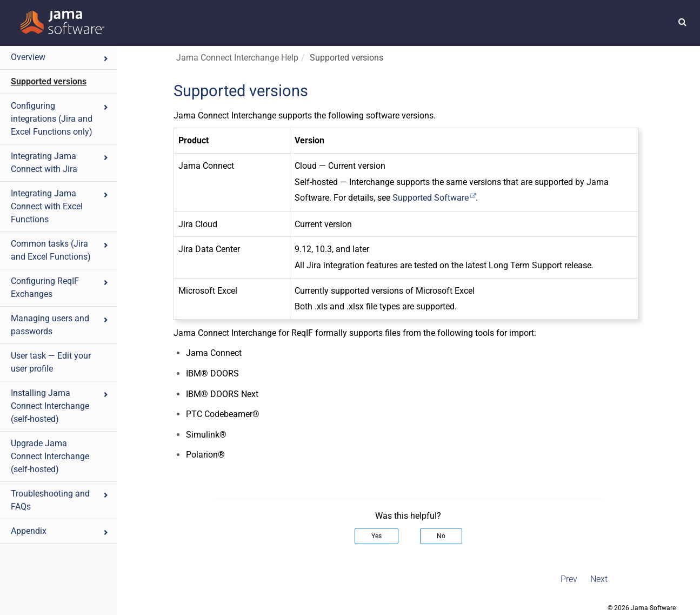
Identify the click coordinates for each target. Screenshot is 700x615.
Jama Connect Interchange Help (237, 58)
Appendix (60, 531)
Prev (569, 579)
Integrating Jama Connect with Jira (60, 163)
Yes (376, 536)
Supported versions (49, 81)
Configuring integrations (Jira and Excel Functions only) (60, 119)
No (441, 536)
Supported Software (431, 198)
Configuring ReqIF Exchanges (60, 287)
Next (599, 579)
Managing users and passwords (60, 325)
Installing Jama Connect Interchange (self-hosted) (60, 406)
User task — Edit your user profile (51, 362)
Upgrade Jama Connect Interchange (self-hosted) (50, 456)
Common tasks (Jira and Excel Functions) (60, 250)
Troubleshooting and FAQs (60, 500)
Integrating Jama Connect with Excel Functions (60, 206)
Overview (60, 57)
